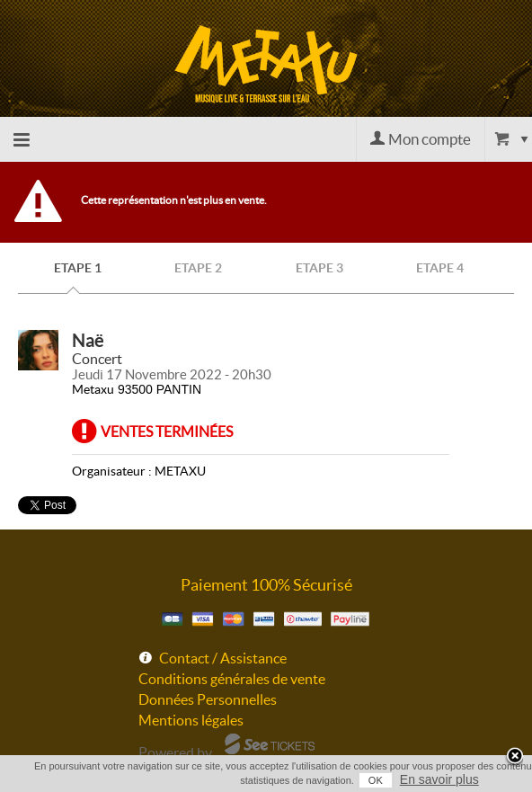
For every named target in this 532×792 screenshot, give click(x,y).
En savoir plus (439, 779)
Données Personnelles (208, 699)
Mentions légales (191, 720)
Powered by (175, 752)
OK (376, 780)
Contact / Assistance (223, 658)
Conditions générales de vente (232, 679)
